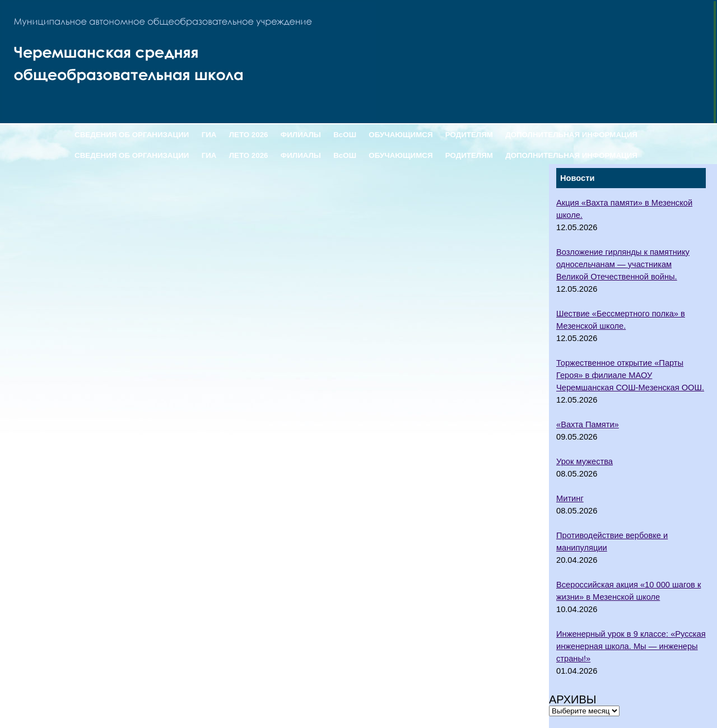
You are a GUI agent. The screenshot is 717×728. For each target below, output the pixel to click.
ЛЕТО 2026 (249, 135)
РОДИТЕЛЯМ (469, 135)
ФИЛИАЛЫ (301, 135)
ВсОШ (345, 135)
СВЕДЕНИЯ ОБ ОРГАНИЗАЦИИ (132, 135)
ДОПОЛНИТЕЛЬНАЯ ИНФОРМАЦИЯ (571, 135)
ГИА (209, 135)
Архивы (573, 699)
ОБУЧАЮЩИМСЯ (401, 135)
